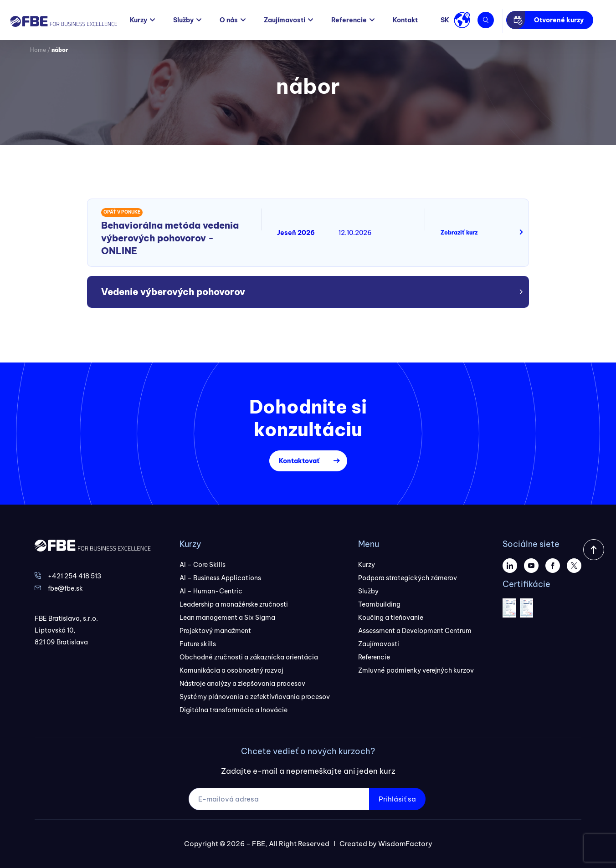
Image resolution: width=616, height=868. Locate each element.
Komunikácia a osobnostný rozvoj (231, 670)
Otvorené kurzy (559, 20)
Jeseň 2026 (296, 233)
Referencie (349, 20)
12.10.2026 (355, 233)
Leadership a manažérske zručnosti (234, 604)
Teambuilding (379, 604)
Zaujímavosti (285, 20)
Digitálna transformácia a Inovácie (234, 710)
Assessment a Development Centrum (415, 631)
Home (38, 50)
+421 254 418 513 (74, 576)
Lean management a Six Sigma (227, 618)
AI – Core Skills (203, 565)
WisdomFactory (405, 844)
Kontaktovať (299, 461)
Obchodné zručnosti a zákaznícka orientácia (249, 657)
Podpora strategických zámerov (408, 578)
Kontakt (405, 20)
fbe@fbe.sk (65, 588)
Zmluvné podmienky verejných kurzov (416, 670)
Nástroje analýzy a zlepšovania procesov (242, 684)
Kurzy (139, 20)
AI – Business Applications (220, 578)
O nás (229, 20)
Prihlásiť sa (397, 799)
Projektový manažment (215, 631)
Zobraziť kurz (459, 232)
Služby (183, 20)
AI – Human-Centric (211, 591)
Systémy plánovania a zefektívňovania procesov (255, 697)
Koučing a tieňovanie (391, 618)
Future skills (198, 644)
